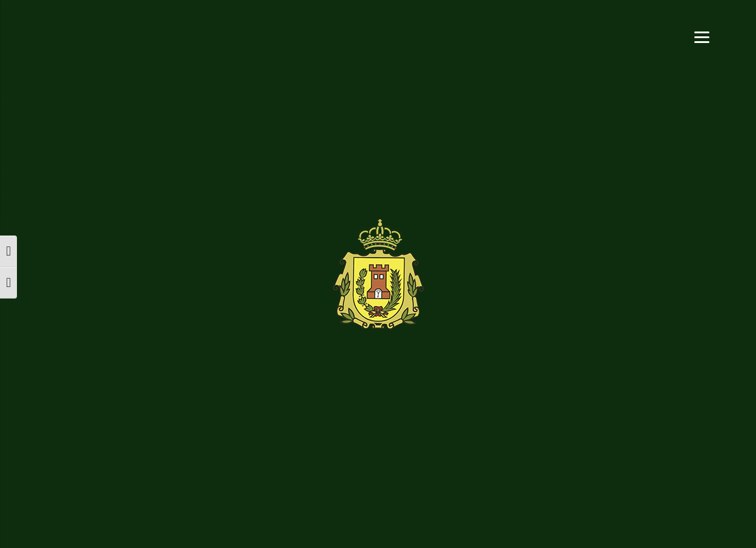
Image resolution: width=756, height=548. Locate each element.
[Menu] (702, 36)
